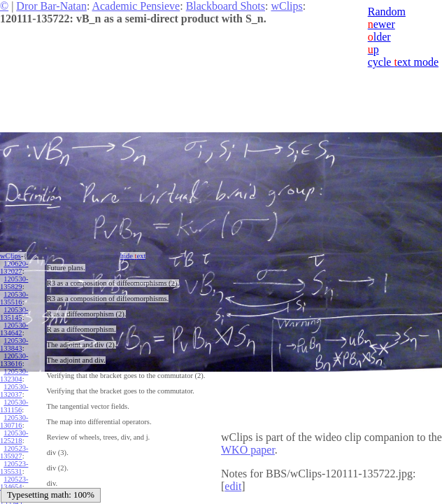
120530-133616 (14, 360)
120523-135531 (14, 468)
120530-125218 (14, 437)
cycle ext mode (403, 62)
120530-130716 (14, 421)
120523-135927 (14, 452)
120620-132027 (14, 267)
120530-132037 (14, 391)
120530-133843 (14, 344)
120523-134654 (14, 483)
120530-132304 (14, 375)
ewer (382, 24)
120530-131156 (14, 406)
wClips (286, 6)
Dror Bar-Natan (51, 6)
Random (387, 12)
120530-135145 (14, 314)
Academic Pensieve (136, 6)
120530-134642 (14, 329)
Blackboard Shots (226, 6)
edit (233, 486)
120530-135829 (14, 283)
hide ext (133, 256)
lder (379, 37)
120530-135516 (14, 298)
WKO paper (248, 450)
